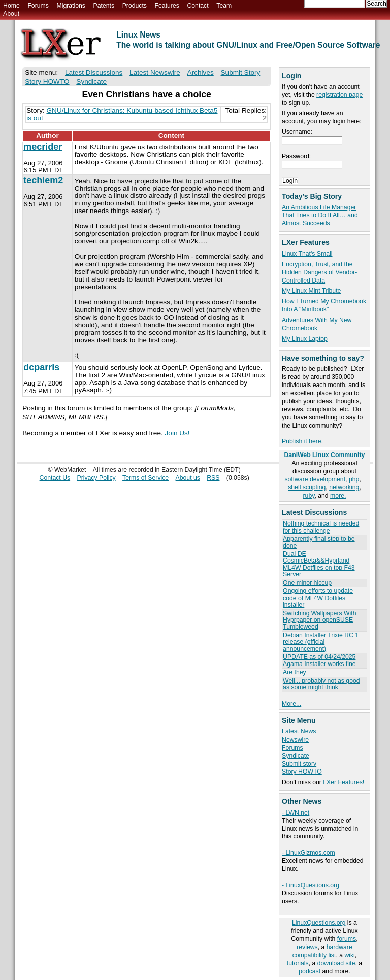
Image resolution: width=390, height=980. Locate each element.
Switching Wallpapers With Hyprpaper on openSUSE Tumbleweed (319, 620)
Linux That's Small (307, 254)
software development (315, 479)
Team (224, 6)
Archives (201, 72)
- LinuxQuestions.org (311, 885)
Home (11, 6)
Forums (38, 6)
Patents (104, 6)
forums (347, 939)
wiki (349, 955)
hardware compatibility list (322, 951)
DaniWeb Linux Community (325, 455)
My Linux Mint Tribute (311, 291)
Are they (295, 672)
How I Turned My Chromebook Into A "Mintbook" (324, 305)
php (354, 479)
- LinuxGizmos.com (308, 853)
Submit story (299, 764)
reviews (307, 947)
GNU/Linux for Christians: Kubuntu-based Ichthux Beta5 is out (122, 114)
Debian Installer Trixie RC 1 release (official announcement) (321, 642)
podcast (310, 971)
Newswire (295, 740)
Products (135, 6)
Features (167, 6)
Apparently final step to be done (319, 542)
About (11, 14)
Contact (198, 6)
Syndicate (296, 756)
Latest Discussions (94, 72)
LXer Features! (344, 782)
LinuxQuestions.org (319, 923)
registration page (339, 95)
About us (188, 478)
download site (336, 963)
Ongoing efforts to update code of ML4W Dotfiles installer (318, 598)
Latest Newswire (155, 72)
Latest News (299, 731)
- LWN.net (296, 813)
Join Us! (177, 433)
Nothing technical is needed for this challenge (321, 527)
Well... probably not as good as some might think (321, 684)
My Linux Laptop (305, 339)
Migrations (71, 6)
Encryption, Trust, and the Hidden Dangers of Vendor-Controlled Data (319, 272)
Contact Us (55, 478)
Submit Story (241, 72)
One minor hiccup (307, 583)
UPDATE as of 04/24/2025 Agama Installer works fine (319, 660)
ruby (309, 496)
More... (291, 704)
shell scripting (307, 487)
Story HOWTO (302, 772)
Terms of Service (145, 478)
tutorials (298, 963)
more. (338, 496)
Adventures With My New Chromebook (317, 324)
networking (344, 487)
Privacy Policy (96, 478)
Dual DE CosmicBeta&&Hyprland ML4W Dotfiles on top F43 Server (319, 564)
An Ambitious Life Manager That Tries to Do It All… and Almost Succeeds (320, 216)
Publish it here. (302, 441)
